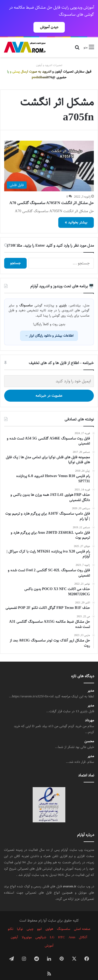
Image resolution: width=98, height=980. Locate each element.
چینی (30, 920)
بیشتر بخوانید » (76, 213)
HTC (61, 928)
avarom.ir (70, 877)
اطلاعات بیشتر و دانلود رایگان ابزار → (49, 326)
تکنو (11, 920)
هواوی (49, 920)
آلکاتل (83, 928)
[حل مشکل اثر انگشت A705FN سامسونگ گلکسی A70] (49, 157)
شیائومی (41, 928)
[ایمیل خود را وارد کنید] (49, 372)
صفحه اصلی (82, 920)
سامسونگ (64, 920)
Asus (72, 928)
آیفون (14, 928)
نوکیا (20, 920)
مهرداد (90, 711)
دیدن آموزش (49, 27)
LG (52, 928)
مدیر (91, 682)
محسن (89, 732)
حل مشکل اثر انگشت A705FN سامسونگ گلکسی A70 (52, 194)
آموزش (49, 936)
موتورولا (27, 928)
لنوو (39, 920)
